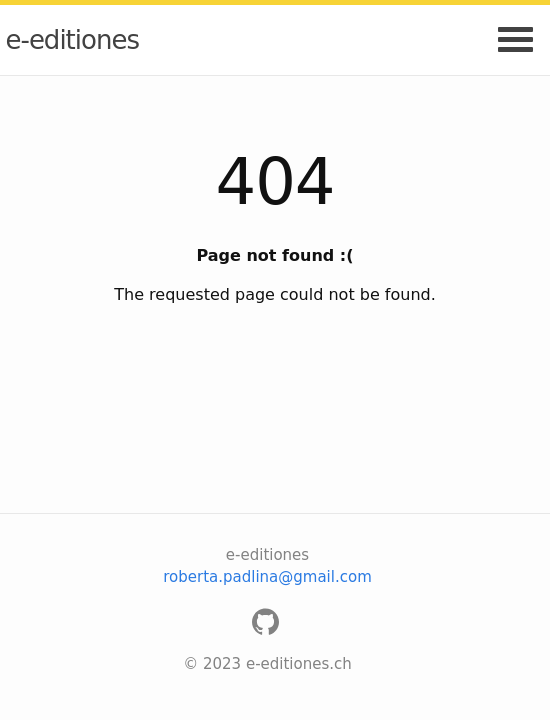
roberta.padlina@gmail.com (267, 577)
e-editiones (72, 40)
